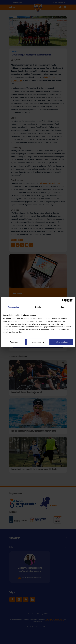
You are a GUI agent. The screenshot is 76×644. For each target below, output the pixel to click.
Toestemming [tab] (13, 307)
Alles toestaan (62, 342)
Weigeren (14, 342)
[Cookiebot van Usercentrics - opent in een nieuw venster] (64, 300)
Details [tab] (38, 307)
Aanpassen (38, 342)
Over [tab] (63, 307)
